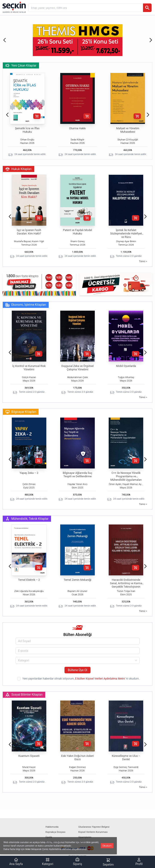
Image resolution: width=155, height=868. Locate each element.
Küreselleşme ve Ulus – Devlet (126, 758)
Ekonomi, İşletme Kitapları (26, 305)
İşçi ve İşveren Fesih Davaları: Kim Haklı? (29, 232)
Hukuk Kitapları (19, 169)
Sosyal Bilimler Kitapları (24, 695)
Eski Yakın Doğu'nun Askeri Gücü (77, 758)
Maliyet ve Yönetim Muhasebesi (128, 130)
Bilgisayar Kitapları (21, 412)
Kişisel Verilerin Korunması (93, 832)
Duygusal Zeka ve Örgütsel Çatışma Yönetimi (77, 368)
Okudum (107, 846)
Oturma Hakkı (78, 128)
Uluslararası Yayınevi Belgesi (94, 827)
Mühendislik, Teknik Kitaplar (27, 519)
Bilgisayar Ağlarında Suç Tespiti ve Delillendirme (77, 475)
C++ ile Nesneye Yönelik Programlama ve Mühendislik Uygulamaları (126, 476)
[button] (4, 40)
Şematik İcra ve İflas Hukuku (27, 130)
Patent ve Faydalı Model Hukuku (77, 232)
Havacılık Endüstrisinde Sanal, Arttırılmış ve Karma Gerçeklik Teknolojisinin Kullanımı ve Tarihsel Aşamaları (126, 587)
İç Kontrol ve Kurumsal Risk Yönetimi (29, 368)
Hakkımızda (52, 827)
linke (28, 849)
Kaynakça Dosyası (55, 832)
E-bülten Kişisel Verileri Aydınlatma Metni (100, 679)
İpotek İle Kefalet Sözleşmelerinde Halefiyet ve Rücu (126, 233)
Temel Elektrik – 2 (29, 580)
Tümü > (143, 261)
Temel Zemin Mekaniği (77, 580)
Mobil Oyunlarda (126, 366)
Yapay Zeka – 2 (29, 473)
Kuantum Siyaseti (29, 756)
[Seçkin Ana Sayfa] (14, 7)
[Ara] (147, 8)
